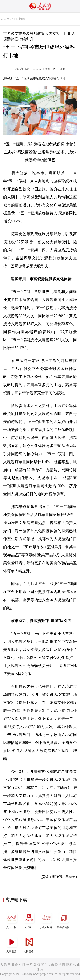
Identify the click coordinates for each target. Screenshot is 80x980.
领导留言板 (64, 920)
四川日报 (59, 69)
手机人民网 (46, 920)
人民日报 (12, 920)
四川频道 (20, 19)
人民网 (5, 19)
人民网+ (29, 920)
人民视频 (12, 944)
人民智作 (29, 944)
